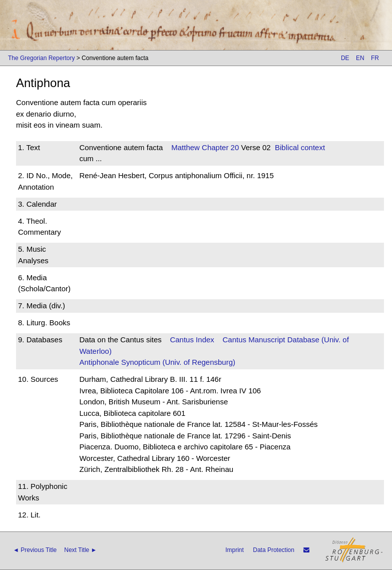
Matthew (185, 147)
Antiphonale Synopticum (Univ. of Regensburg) (157, 362)
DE (345, 58)
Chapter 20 (219, 147)
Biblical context (300, 147)
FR (375, 58)
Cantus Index (192, 340)
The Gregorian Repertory (41, 58)
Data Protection (274, 550)
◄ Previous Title (35, 550)
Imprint (235, 550)
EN (360, 58)
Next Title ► (80, 550)
